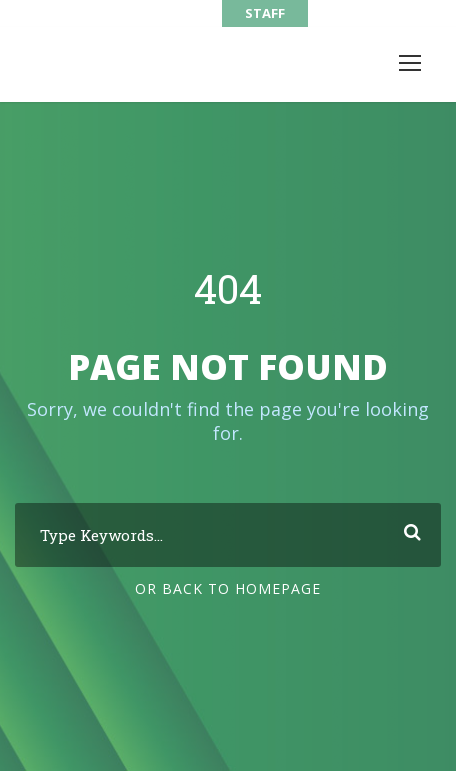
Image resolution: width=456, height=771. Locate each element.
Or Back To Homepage (228, 588)
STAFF (265, 13)
